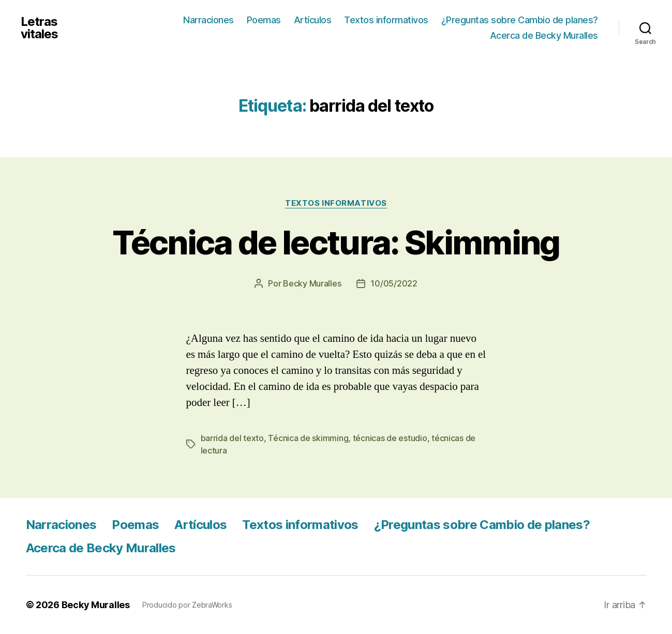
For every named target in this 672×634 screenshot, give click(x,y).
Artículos (313, 20)
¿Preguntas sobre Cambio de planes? (520, 20)
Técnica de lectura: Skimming (336, 242)
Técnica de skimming (308, 438)
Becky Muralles (96, 605)
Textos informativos (386, 20)
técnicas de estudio (390, 438)
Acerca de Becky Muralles (544, 35)
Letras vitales (39, 28)
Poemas (264, 20)
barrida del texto (232, 438)
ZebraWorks (212, 605)
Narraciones (208, 20)
